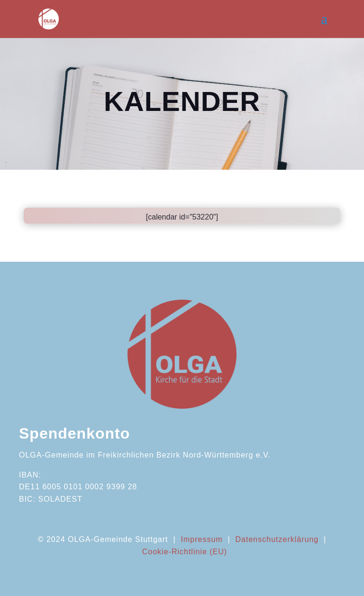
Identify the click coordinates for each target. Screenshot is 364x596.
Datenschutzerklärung (277, 539)
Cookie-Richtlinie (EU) (185, 552)
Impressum (201, 539)
